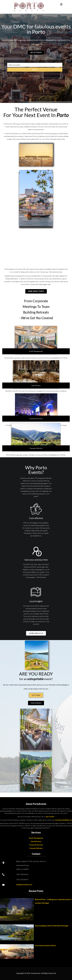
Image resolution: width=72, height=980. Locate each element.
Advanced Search (35, 76)
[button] (61, 4)
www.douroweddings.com (63, 820)
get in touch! (50, 817)
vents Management (37, 838)
